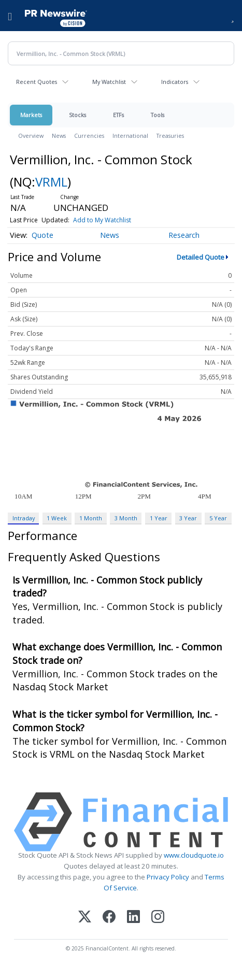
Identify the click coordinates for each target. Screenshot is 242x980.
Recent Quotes (37, 82)
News (59, 136)
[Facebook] (109, 918)
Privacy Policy (168, 877)
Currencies (89, 136)
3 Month (126, 518)
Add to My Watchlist (102, 220)
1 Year (159, 518)
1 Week (57, 518)
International (130, 136)
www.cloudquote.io (194, 855)
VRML (51, 182)
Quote (42, 235)
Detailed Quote (201, 257)
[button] (232, 16)
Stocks (77, 115)
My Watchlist (109, 82)
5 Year (218, 518)
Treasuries (170, 136)
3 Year (188, 518)
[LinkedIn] (133, 918)
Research (184, 235)
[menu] (10, 16)
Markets (31, 115)
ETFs (118, 115)
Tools (158, 115)
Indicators (175, 82)
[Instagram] (158, 918)
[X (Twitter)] (85, 918)
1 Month (91, 518)
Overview (31, 136)
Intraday (24, 518)
